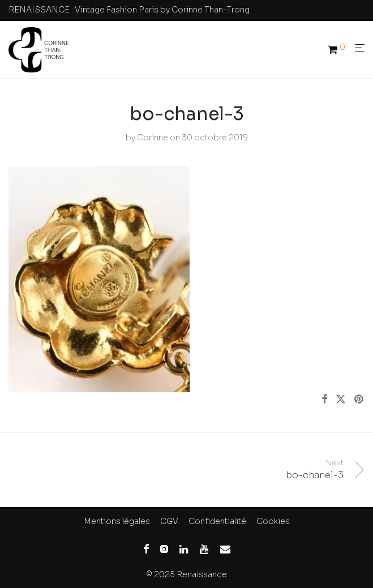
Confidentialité (217, 521)
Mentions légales (117, 521)
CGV (169, 521)
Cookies (273, 521)
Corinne (153, 138)
